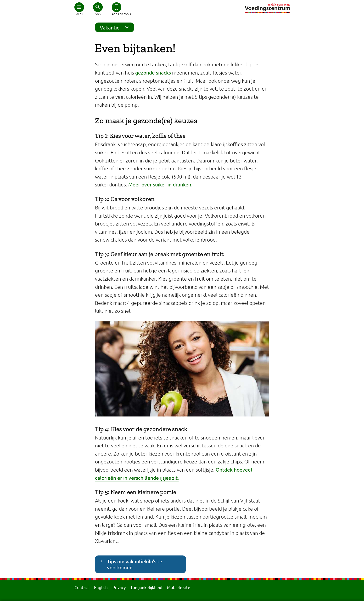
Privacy (119, 587)
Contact (82, 587)
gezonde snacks (153, 72)
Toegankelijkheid (146, 587)
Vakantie (116, 27)
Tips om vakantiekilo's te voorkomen (135, 564)
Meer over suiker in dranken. (160, 184)
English (101, 587)
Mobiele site (179, 587)
